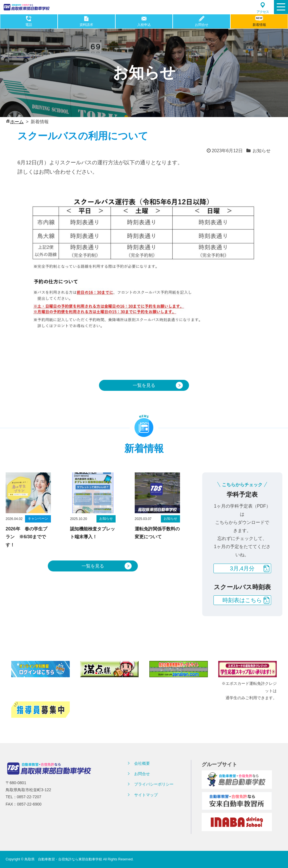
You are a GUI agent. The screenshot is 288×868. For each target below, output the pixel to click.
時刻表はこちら (242, 614)
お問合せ (142, 774)
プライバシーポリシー (154, 784)
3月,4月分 (242, 582)
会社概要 (142, 763)
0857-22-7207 (29, 797)
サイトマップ (146, 795)
